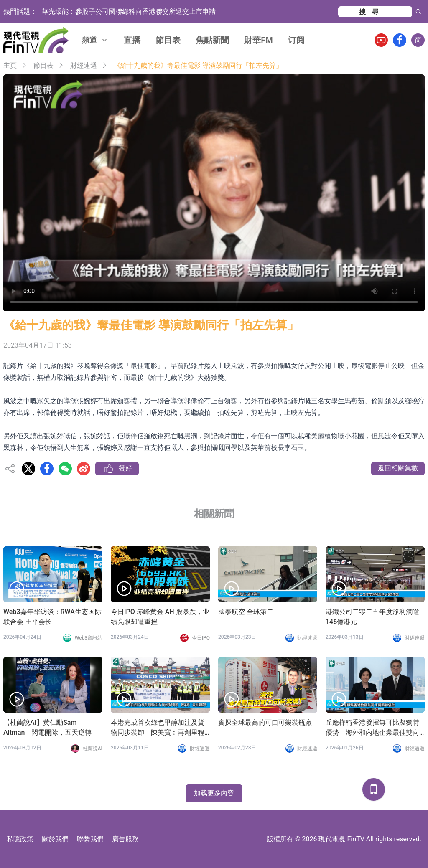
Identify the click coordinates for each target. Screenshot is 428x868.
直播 (132, 40)
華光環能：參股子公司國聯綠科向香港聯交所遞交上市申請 (129, 11)
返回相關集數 (398, 468)
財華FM (259, 40)
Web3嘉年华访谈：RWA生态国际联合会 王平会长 (52, 617)
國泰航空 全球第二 (246, 612)
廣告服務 (125, 839)
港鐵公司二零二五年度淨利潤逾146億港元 (372, 617)
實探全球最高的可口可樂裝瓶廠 (265, 722)
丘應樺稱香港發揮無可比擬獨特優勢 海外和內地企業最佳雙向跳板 (372, 728)
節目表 (168, 40)
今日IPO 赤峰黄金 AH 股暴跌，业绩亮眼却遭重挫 (160, 617)
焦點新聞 (212, 40)
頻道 (95, 40)
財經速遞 (84, 65)
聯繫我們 (90, 839)
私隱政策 (20, 839)
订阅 (296, 40)
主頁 (10, 65)
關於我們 (55, 839)
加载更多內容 (214, 793)
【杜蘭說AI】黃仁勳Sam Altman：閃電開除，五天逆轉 (47, 727)
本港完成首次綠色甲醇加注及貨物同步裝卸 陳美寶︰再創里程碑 (158, 728)
